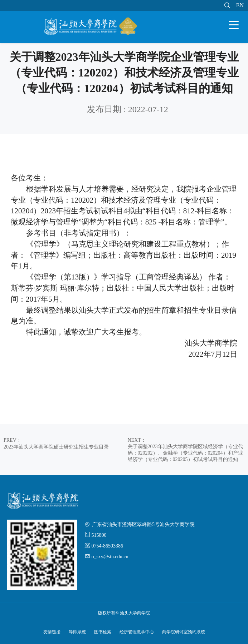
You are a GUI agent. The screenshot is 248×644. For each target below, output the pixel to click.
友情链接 (52, 632)
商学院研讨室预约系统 (184, 632)
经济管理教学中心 (137, 632)
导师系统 (77, 632)
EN (240, 5)
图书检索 (103, 632)
